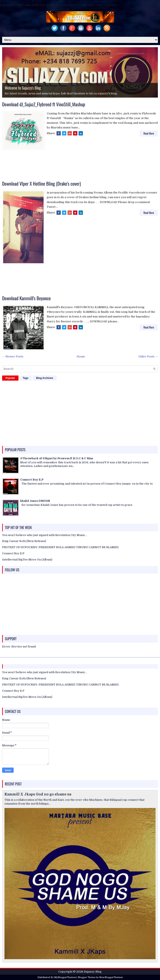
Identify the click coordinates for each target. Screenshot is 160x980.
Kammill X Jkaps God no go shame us (38, 794)
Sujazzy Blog (93, 972)
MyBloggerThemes (65, 977)
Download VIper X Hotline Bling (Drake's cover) (42, 183)
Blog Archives (45, 378)
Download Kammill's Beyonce (26, 298)
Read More (149, 133)
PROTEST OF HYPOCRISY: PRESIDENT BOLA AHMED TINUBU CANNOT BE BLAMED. (61, 547)
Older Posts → (148, 356)
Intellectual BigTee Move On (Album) (27, 560)
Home (81, 356)
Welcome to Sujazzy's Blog (23, 88)
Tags (26, 378)
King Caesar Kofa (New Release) (24, 541)
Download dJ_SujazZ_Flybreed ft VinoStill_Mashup (44, 104)
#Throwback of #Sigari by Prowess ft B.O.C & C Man (57, 458)
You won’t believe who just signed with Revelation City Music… (45, 535)
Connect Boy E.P (32, 480)
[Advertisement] (80, 166)
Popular (10, 378)
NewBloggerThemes (111, 977)
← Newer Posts (13, 356)
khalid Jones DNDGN (35, 501)
